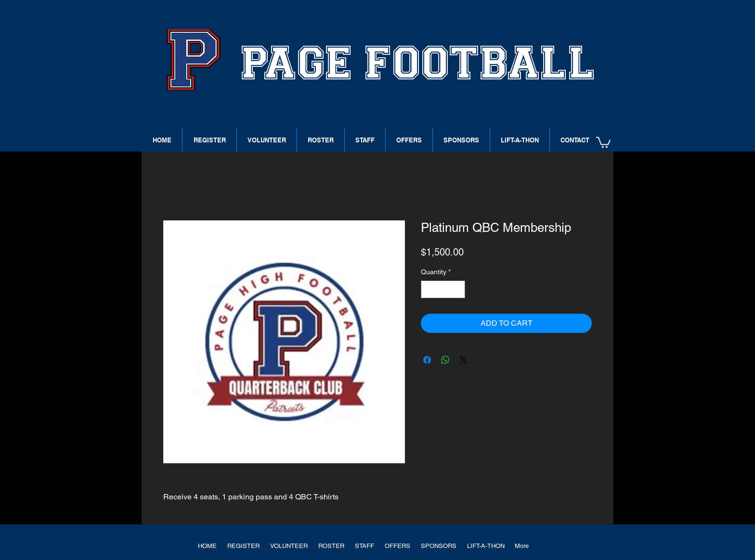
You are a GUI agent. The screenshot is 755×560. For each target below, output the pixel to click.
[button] (603, 142)
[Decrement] (428, 289)
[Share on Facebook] (427, 360)
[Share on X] (464, 360)
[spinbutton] (443, 289)
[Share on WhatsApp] (445, 360)
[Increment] (458, 289)
